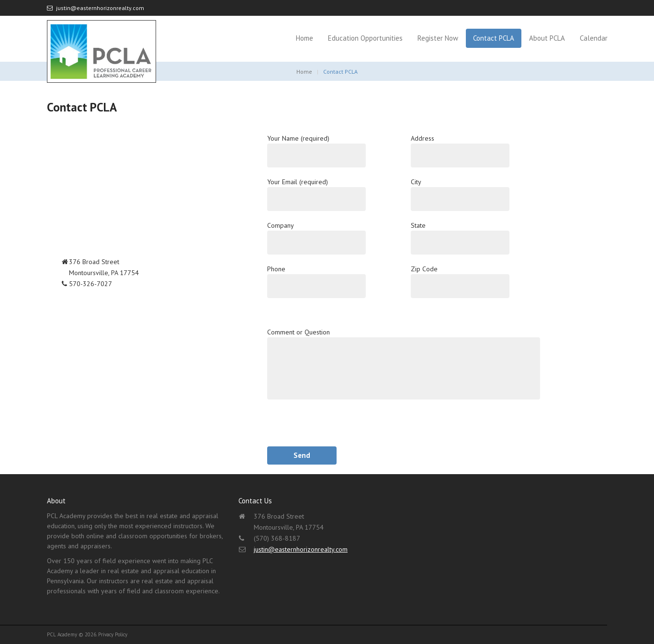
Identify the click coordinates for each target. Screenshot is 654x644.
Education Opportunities (365, 38)
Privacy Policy (113, 634)
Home (304, 38)
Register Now (438, 38)
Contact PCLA (494, 38)
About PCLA (547, 38)
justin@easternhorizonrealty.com (100, 8)
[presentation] (340, 428)
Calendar (594, 38)
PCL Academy (62, 634)
